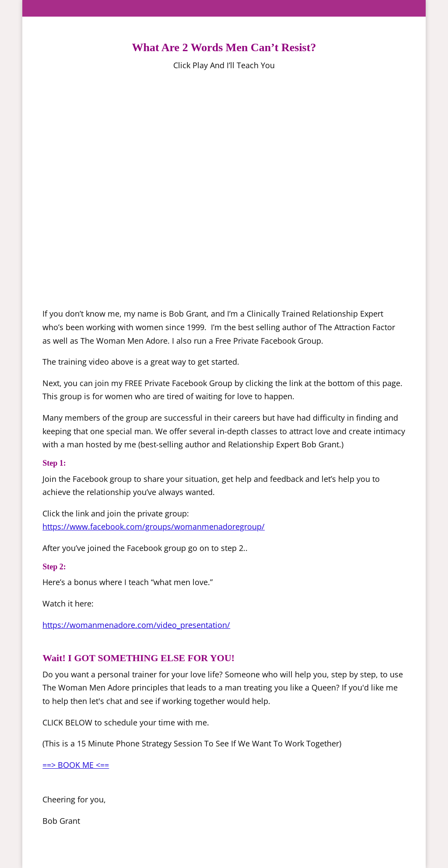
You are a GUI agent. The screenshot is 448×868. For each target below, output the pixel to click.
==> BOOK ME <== (76, 765)
